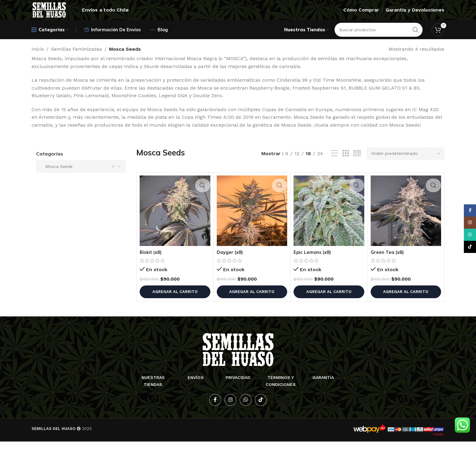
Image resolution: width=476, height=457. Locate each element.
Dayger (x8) (231, 268)
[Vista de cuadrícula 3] (346, 169)
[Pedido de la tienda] (406, 169)
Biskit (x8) (152, 268)
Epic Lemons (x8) (314, 268)
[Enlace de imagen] (238, 365)
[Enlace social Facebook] (215, 415)
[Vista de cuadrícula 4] (357, 169)
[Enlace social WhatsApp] (246, 415)
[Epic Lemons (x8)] (329, 226)
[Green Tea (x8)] (406, 226)
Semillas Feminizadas (76, 65)
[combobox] (81, 182)
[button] (175, 307)
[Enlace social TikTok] (261, 415)
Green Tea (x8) (389, 268)
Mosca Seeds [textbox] (78, 182)
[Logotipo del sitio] (63, 16)
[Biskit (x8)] (175, 226)
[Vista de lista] (335, 169)
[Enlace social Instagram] (230, 415)
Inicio (38, 65)
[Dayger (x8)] (252, 226)
